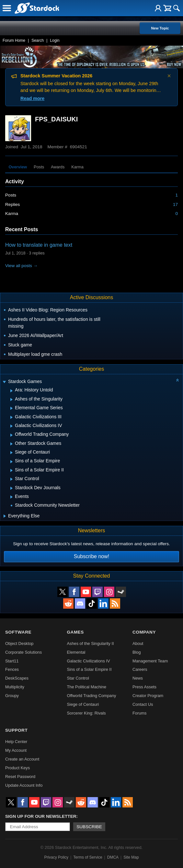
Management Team (150, 661)
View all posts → (21, 266)
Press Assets (144, 687)
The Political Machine (87, 687)
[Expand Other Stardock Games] (11, 444)
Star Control (78, 678)
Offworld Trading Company (92, 696)
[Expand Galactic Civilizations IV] (11, 426)
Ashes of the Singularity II (91, 643)
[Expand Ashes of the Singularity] (11, 400)
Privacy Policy (56, 857)
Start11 (12, 661)
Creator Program (148, 696)
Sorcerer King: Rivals (86, 713)
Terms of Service (88, 857)
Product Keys (17, 768)
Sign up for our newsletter (41, 816)
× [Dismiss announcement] (169, 76)
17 (175, 204)
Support (16, 730)
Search (38, 40)
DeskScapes (17, 678)
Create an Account (22, 759)
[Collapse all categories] (177, 380)
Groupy (12, 696)
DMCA (113, 857)
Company (144, 632)
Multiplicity (15, 687)
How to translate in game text (39, 245)
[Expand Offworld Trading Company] (11, 435)
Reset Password (20, 777)
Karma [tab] (77, 167)
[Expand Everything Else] (5, 516)
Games (75, 632)
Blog (137, 652)
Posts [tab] (39, 167)
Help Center (16, 742)
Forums (139, 713)
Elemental (76, 652)
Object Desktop (19, 643)
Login (55, 40)
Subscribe (89, 827)
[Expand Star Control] (11, 479)
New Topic (160, 28)
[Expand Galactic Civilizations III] (11, 417)
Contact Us (143, 704)
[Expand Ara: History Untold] (11, 391)
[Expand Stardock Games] (4, 382)
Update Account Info (24, 785)
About (138, 643)
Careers (140, 669)
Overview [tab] (18, 167)
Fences (12, 669)
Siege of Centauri (83, 704)
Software (18, 632)
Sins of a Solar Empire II (89, 669)
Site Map (131, 857)
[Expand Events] (11, 497)
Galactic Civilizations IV (89, 661)
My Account (16, 750)
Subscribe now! (91, 556)
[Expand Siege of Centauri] (11, 453)
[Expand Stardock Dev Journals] (11, 488)
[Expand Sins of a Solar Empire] (11, 462)
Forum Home (14, 40)
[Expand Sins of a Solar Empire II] (11, 470)
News (138, 678)
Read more (32, 98)
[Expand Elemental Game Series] (11, 408)
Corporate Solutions (23, 652)
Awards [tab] (58, 167)
